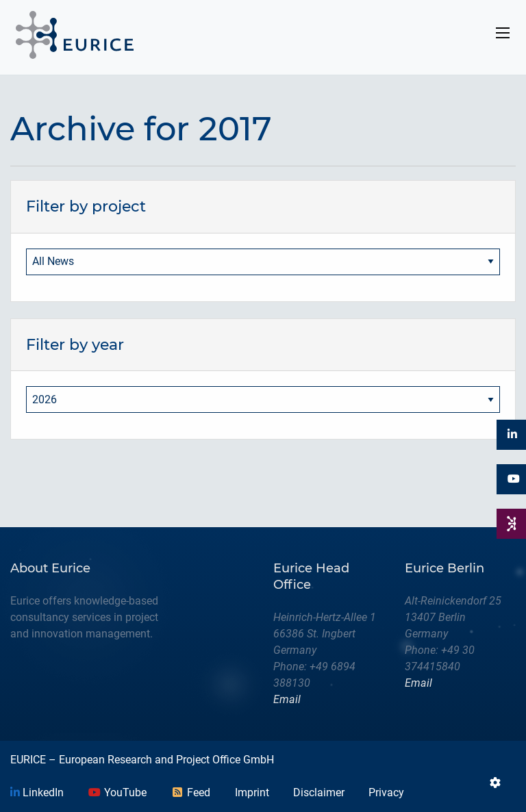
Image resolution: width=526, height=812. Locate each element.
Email (287, 699)
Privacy (386, 792)
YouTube (117, 792)
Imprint (252, 792)
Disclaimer (319, 792)
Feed (190, 792)
